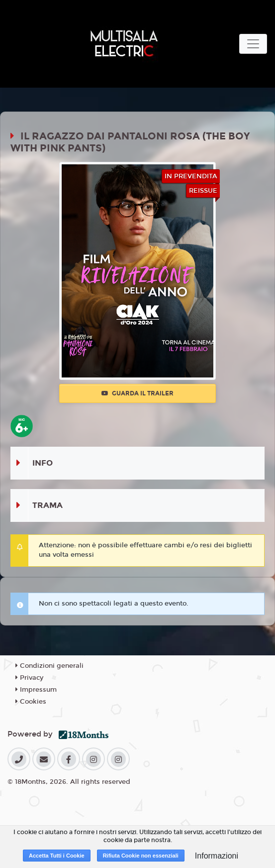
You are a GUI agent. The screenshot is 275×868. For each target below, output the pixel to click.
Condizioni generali (49, 666)
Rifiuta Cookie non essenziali (141, 856)
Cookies (31, 702)
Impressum (36, 690)
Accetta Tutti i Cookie (57, 856)
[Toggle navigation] (253, 44)
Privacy (29, 678)
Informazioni (217, 856)
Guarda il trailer (137, 393)
